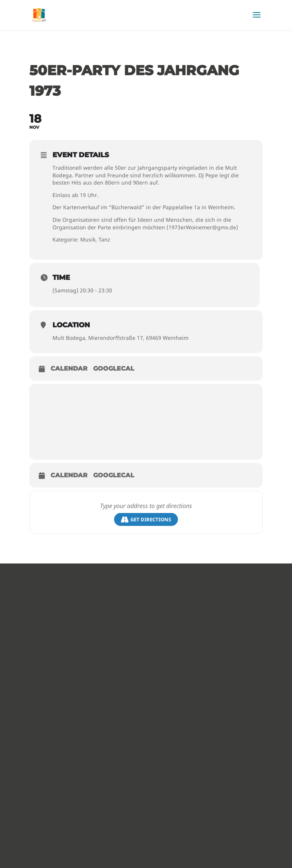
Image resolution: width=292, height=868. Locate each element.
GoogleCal (114, 369)
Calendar (69, 369)
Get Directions (146, 520)
